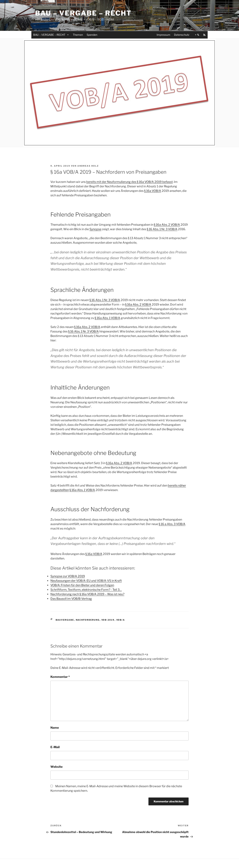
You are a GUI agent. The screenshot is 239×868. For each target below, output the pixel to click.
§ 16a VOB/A (153, 191)
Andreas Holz (88, 166)
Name (55, 728)
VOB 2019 (108, 620)
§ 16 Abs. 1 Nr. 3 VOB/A (162, 229)
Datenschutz (182, 35)
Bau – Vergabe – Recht (83, 13)
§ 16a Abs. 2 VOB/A (167, 225)
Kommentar (60, 677)
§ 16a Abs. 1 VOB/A (107, 318)
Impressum (163, 35)
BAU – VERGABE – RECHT (51, 35)
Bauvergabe (65, 620)
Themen (78, 35)
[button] (196, 35)
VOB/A (121, 620)
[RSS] (204, 35)
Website (56, 767)
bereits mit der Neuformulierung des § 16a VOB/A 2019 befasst (129, 182)
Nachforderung (88, 620)
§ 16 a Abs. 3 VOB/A (172, 524)
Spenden (92, 35)
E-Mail (55, 747)
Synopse (95, 229)
